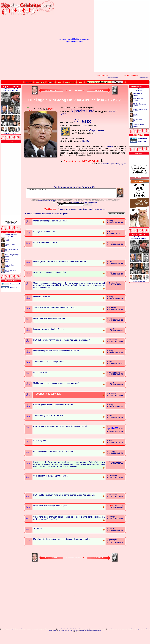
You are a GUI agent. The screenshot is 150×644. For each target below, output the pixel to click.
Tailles (142, 640)
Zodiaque (137, 640)
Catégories (147, 640)
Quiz (85, 640)
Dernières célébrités (20, 640)
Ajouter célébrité (61, 640)
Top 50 (13, 640)
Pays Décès (61, 641)
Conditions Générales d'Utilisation (84, 213)
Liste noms (124, 640)
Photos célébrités (79, 640)
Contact (82, 641)
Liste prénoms (131, 640)
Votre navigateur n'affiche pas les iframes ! (41, 172)
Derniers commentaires (31, 640)
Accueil (3, 640)
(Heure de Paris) (11, 224)
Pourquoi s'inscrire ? (143, 78)
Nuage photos (41, 640)
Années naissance (102, 640)
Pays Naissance (53, 641)
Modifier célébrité (70, 640)
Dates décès (118, 640)
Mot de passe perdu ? (113, 78)
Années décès (110, 640)
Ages (88, 640)
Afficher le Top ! (11, 133)
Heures (77, 641)
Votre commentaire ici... (75, 194)
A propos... (8, 640)
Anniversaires (93, 640)
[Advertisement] (141, 36)
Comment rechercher (70, 641)
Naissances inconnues (51, 640)
